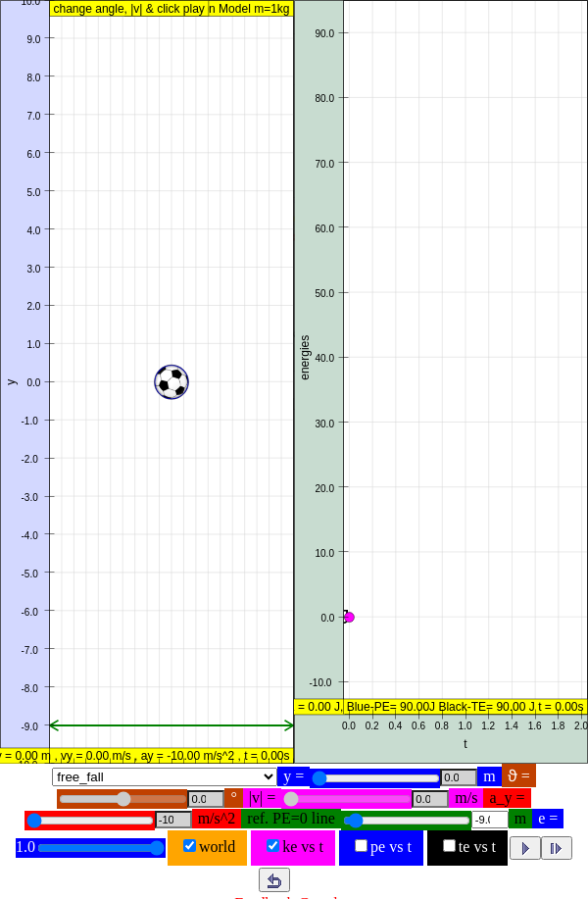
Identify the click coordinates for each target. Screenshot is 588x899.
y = (294, 776)
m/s (466, 798)
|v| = (262, 798)
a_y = (507, 798)
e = (548, 818)
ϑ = (519, 776)
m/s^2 (217, 818)
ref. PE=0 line (291, 818)
